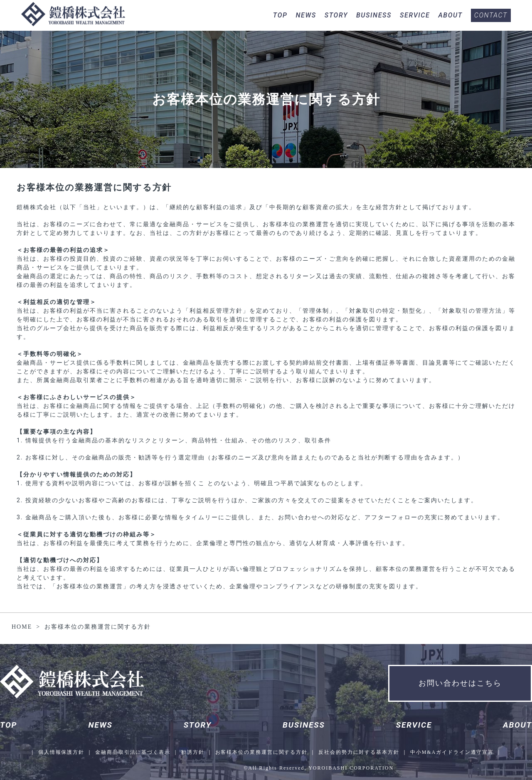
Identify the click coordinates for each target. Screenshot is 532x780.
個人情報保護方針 (60, 752)
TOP (280, 15)
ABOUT (450, 15)
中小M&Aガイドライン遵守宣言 (453, 752)
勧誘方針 (192, 752)
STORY (336, 15)
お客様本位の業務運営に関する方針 (261, 752)
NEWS (306, 15)
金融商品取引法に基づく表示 (132, 752)
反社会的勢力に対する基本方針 (360, 752)
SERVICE (415, 15)
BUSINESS (374, 15)
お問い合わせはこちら (460, 683)
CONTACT (491, 15)
